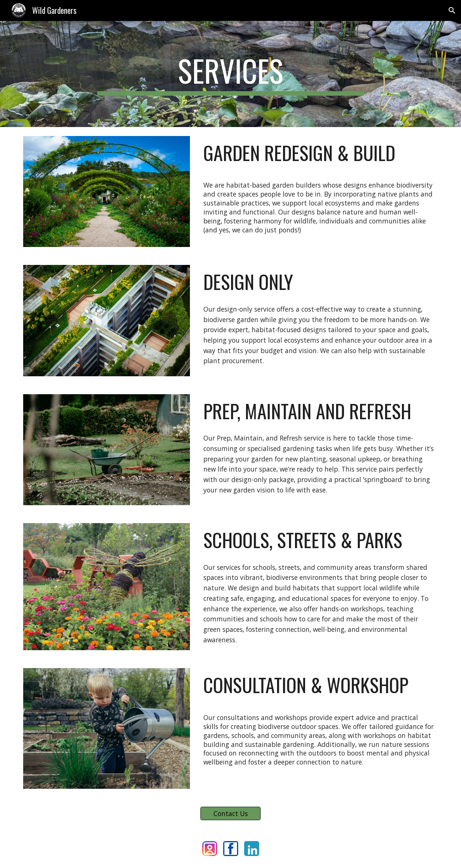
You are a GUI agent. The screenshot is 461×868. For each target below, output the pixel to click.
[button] (452, 10)
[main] (231, 74)
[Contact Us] (230, 814)
